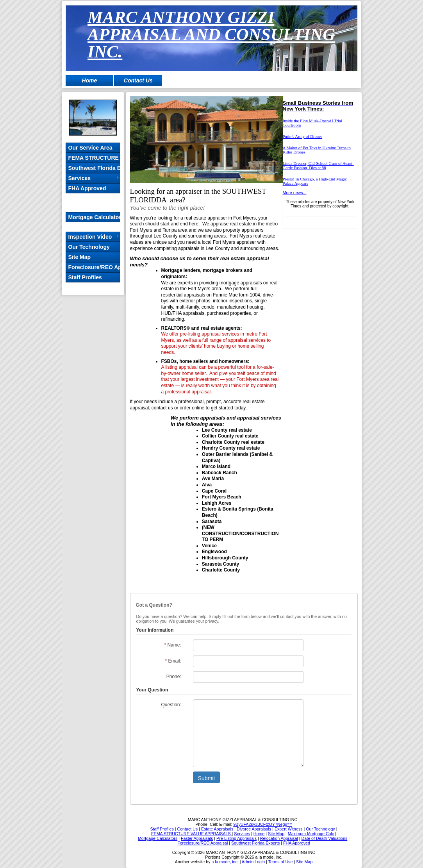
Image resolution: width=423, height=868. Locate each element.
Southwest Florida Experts (94, 168)
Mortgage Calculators (94, 217)
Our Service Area (90, 148)
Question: (171, 705)
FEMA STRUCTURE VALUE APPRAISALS (94, 158)
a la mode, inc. (225, 862)
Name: (172, 645)
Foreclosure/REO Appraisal (94, 267)
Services (80, 178)
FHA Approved (87, 188)
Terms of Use (281, 862)
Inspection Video (90, 237)
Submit (207, 778)
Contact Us (138, 80)
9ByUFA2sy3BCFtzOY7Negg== (262, 824)
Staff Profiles (85, 277)
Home (89, 80)
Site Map (80, 257)
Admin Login (253, 862)
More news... (295, 193)
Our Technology (89, 247)
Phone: (174, 677)
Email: (173, 661)
